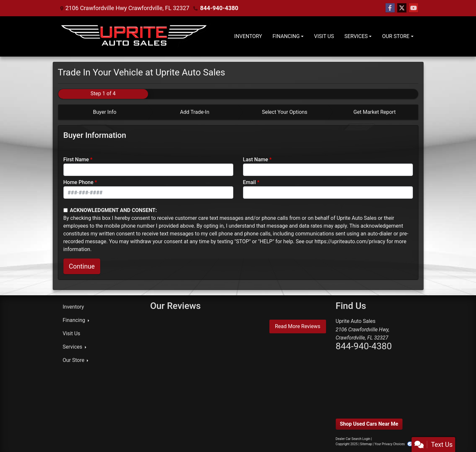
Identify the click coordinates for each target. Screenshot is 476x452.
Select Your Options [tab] (285, 112)
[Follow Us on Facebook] (390, 8)
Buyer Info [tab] (105, 112)
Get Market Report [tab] (374, 112)
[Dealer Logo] (135, 36)
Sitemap (366, 444)
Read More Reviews (298, 326)
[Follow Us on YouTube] (414, 8)
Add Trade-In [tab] (195, 112)
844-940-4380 (219, 8)
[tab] (103, 112)
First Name (76, 160)
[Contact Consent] (66, 210)
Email (250, 182)
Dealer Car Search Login (353, 439)
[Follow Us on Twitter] (402, 8)
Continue (82, 266)
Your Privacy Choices (395, 444)
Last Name (256, 160)
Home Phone (79, 182)
